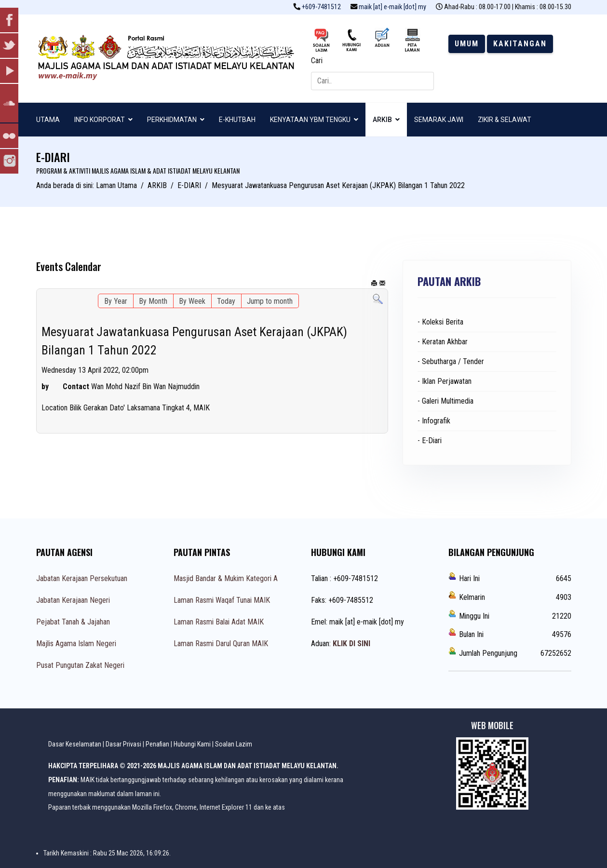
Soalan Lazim (234, 744)
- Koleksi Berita (440, 322)
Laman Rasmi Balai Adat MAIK (219, 622)
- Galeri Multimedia (445, 401)
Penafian (157, 744)
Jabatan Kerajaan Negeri (73, 600)
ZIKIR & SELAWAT (505, 120)
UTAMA (48, 120)
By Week (192, 301)
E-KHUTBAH (237, 120)
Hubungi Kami (192, 744)
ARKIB (382, 120)
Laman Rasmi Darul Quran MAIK (221, 644)
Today (226, 301)
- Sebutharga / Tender (451, 361)
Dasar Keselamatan (75, 744)
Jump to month (270, 301)
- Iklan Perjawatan (445, 381)
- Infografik (434, 421)
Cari (317, 61)
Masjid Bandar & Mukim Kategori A (226, 578)
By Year (116, 301)
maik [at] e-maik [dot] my (392, 7)
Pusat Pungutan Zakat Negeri (80, 665)
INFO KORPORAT (100, 120)
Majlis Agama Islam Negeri (76, 644)
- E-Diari (430, 441)
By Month (153, 301)
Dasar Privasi (123, 744)
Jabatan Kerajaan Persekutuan (82, 578)
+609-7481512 (321, 7)
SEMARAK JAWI (439, 120)
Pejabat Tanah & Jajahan (73, 622)
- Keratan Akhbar (443, 342)
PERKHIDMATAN (172, 120)
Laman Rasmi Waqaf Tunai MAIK (222, 600)
